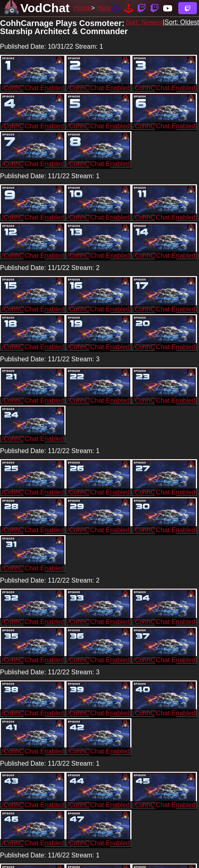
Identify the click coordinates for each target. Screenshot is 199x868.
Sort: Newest (144, 22)
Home (82, 8)
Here (104, 8)
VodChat (45, 8)
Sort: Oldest (182, 22)
